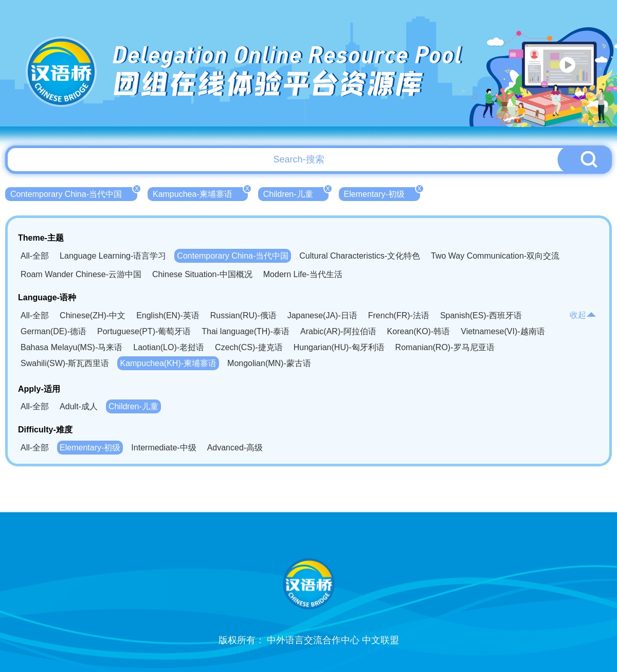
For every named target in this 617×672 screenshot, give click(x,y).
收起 (583, 315)
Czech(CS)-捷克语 (249, 347)
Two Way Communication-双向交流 (495, 256)
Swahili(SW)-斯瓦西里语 (65, 363)
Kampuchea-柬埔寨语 (200, 193)
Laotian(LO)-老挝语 (169, 347)
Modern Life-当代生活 (303, 274)
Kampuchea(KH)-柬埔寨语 (168, 363)
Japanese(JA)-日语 (322, 315)
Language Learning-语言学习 (113, 256)
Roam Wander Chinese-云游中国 (81, 274)
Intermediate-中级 (164, 448)
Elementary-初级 (382, 193)
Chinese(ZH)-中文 (93, 315)
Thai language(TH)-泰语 (246, 331)
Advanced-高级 (235, 448)
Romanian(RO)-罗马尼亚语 (445, 347)
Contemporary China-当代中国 (74, 193)
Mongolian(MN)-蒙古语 (269, 363)
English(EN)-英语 (168, 315)
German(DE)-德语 (53, 331)
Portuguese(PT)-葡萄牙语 (144, 331)
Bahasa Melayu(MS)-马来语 (71, 347)
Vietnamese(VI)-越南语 (503, 331)
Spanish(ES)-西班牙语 (481, 315)
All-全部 (35, 256)
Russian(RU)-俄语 (243, 315)
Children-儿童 (296, 193)
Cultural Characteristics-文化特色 (360, 256)
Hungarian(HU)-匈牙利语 (339, 347)
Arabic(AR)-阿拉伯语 (338, 331)
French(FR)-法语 (399, 315)
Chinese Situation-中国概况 (202, 274)
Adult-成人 (79, 406)
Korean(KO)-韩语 (419, 331)
